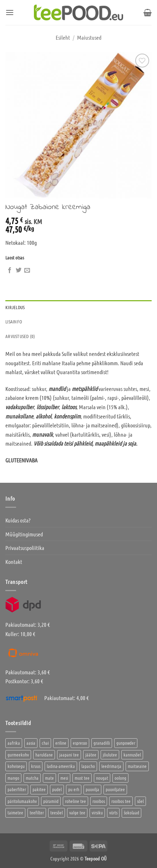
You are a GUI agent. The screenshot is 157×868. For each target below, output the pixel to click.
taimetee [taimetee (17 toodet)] (15, 812)
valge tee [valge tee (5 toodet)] (77, 812)
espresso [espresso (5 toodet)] (80, 743)
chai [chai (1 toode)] (45, 743)
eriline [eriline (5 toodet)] (61, 743)
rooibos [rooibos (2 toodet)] (99, 801)
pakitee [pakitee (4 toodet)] (39, 789)
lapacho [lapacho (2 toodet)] (88, 766)
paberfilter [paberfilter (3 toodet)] (17, 789)
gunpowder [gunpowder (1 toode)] (126, 743)
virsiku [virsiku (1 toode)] (97, 812)
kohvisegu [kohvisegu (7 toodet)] (16, 766)
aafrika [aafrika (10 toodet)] (14, 743)
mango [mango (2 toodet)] (13, 778)
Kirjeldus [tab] (15, 307)
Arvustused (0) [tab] (20, 336)
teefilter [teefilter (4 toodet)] (37, 812)
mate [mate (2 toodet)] (49, 778)
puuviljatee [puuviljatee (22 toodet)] (115, 789)
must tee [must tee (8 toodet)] (82, 778)
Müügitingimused (24, 534)
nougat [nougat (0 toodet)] (102, 778)
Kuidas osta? (18, 520)
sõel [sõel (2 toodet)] (140, 801)
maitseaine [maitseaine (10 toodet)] (137, 766)
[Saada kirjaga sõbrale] (27, 271)
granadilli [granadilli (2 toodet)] (102, 743)
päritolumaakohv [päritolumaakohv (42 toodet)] (22, 801)
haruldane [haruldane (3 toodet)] (44, 755)
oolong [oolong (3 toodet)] (120, 778)
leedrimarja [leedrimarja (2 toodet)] (111, 766)
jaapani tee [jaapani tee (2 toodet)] (69, 755)
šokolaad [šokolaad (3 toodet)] (131, 812)
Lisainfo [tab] (14, 321)
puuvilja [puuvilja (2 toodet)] (92, 789)
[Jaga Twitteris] (19, 271)
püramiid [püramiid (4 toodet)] (51, 801)
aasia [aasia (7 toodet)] (31, 743)
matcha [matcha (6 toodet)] (32, 778)
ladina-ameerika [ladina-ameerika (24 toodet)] (61, 766)
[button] (10, 12)
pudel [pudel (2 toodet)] (57, 789)
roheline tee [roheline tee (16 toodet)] (75, 801)
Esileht (63, 37)
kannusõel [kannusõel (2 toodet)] (132, 755)
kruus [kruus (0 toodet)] (36, 766)
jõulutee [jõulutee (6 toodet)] (110, 755)
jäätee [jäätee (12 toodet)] (91, 755)
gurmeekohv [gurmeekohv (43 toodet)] (18, 755)
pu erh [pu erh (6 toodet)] (74, 789)
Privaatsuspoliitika (25, 548)
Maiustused (89, 37)
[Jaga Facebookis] (10, 271)
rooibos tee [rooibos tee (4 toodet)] (121, 801)
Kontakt (14, 562)
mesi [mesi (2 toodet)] (64, 778)
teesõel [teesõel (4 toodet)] (57, 812)
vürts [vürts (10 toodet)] (113, 812)
